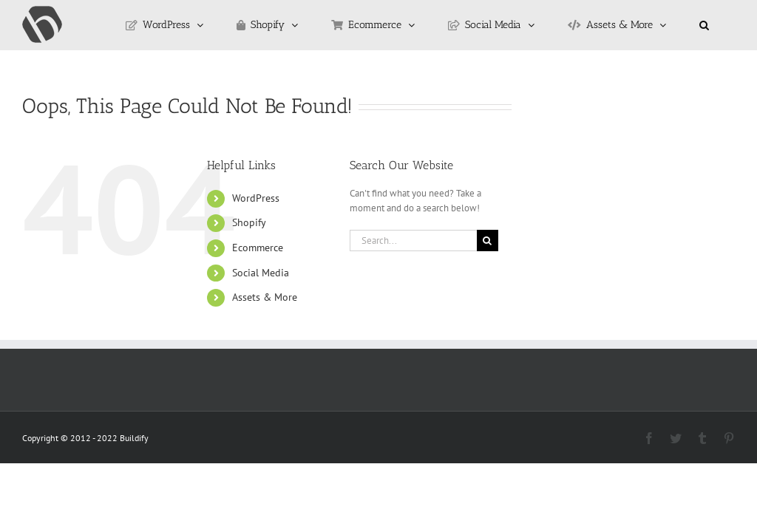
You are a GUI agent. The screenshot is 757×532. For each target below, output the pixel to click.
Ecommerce (258, 248)
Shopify (249, 222)
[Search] (488, 241)
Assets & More (265, 297)
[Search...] (413, 241)
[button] (704, 25)
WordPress (256, 198)
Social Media (261, 273)
